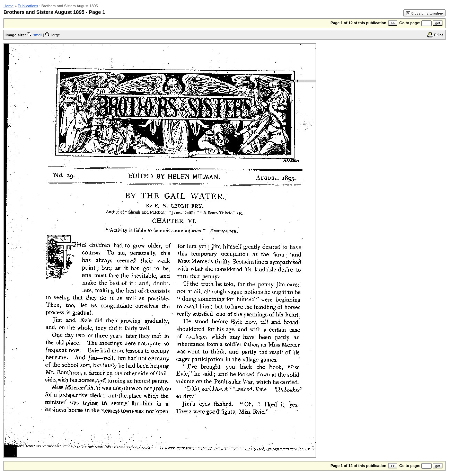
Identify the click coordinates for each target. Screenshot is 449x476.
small (35, 35)
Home (8, 6)
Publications (28, 6)
